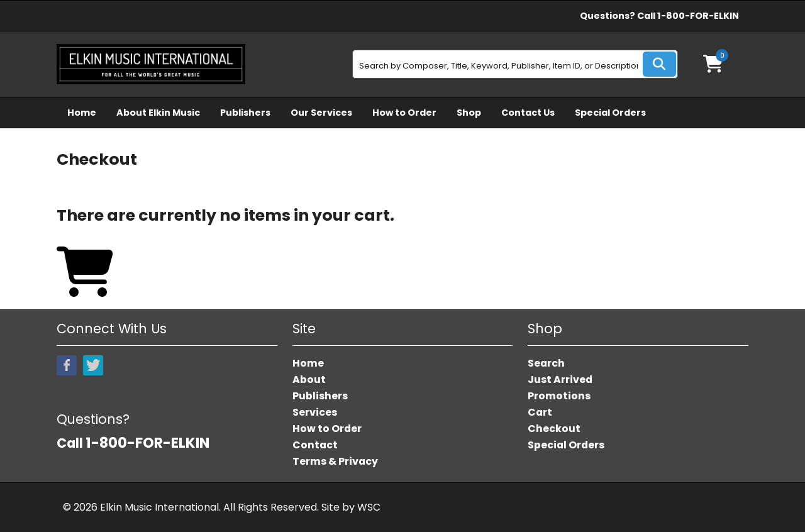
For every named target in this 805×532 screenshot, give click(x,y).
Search (546, 363)
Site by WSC (351, 507)
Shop (469, 113)
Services (315, 412)
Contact (315, 445)
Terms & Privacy (335, 461)
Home (82, 113)
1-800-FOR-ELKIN (698, 16)
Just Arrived (560, 380)
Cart (540, 412)
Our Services (321, 113)
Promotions (559, 396)
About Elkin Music (158, 113)
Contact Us (528, 113)
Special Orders (610, 113)
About (309, 380)
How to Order (404, 113)
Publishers (245, 113)
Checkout (554, 429)
